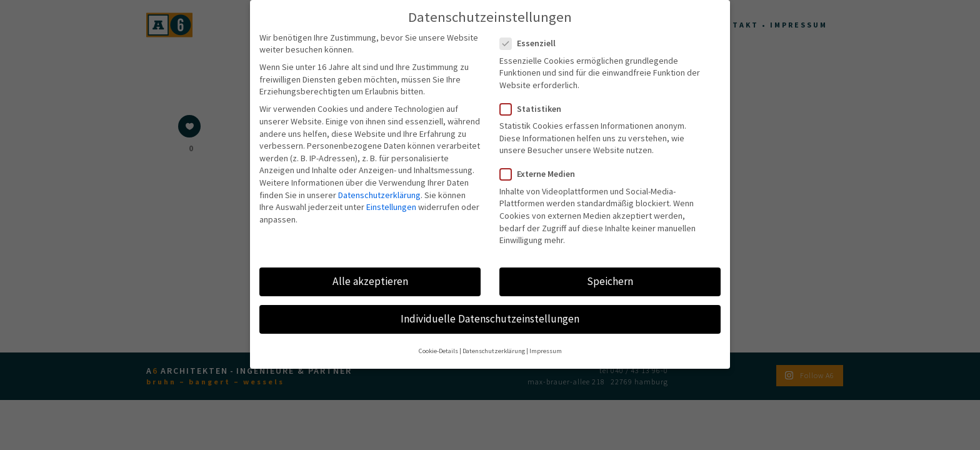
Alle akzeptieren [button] (370, 272)
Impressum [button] (546, 342)
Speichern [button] (610, 272)
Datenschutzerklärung (379, 186)
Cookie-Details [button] (438, 342)
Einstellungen (391, 198)
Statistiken (536, 100)
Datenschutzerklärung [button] (494, 342)
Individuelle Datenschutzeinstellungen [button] (490, 310)
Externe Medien (542, 165)
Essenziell (533, 35)
